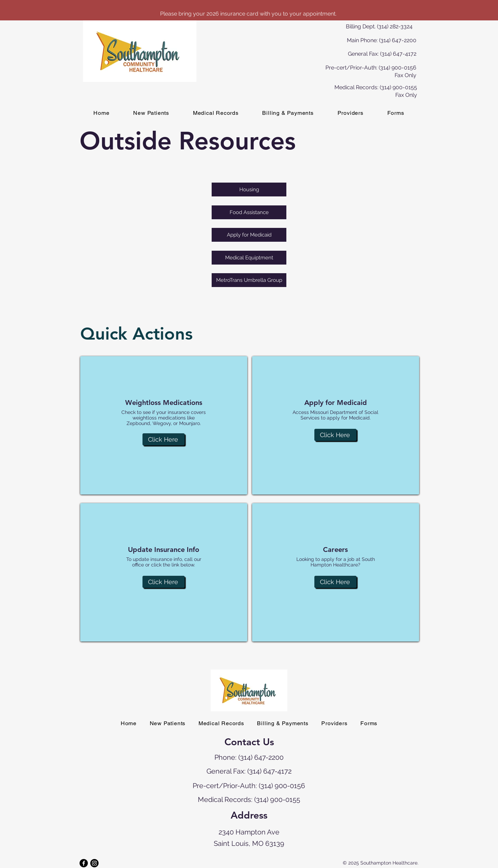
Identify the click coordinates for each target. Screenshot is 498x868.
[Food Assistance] (249, 212)
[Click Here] (164, 439)
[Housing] (249, 190)
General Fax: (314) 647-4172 (382, 54)
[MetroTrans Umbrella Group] (249, 280)
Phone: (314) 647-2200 (249, 757)
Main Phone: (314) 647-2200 (382, 40)
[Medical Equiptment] (249, 258)
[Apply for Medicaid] (249, 235)
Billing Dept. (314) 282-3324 (379, 26)
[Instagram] (94, 863)
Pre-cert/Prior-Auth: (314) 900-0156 (249, 786)
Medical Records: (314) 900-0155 (249, 800)
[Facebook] (84, 863)
